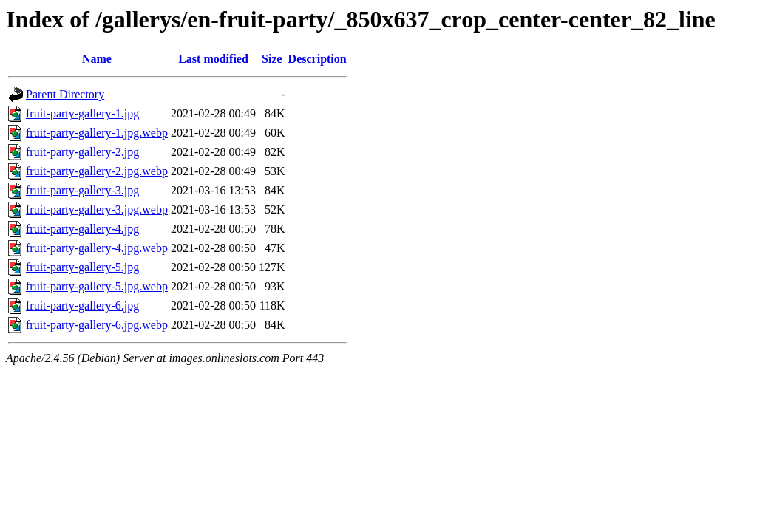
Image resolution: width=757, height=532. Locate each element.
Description (318, 59)
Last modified (213, 59)
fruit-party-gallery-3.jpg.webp (97, 209)
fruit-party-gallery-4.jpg (82, 229)
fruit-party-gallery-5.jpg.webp (97, 286)
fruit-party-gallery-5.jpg (82, 267)
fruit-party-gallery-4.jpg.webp (97, 248)
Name (97, 59)
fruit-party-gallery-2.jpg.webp (97, 171)
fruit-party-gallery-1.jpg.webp (97, 133)
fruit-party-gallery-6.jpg (82, 306)
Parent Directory (65, 94)
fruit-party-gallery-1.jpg (82, 113)
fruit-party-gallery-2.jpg (82, 152)
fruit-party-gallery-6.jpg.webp (97, 325)
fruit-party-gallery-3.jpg (82, 190)
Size (272, 59)
